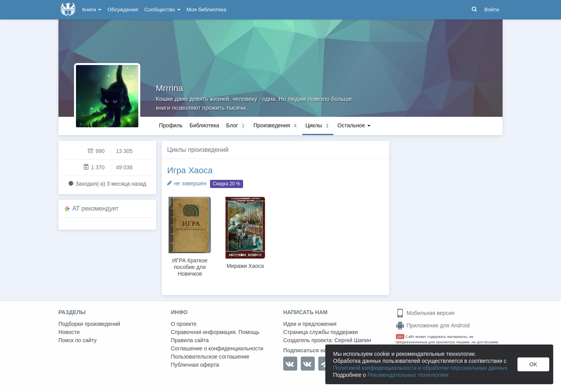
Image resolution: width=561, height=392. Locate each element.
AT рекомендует (96, 208)
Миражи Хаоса (245, 266)
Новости (69, 332)
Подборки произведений (89, 324)
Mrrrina (169, 88)
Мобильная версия (425, 313)
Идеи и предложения (310, 324)
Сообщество (162, 10)
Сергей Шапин (353, 340)
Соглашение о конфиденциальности (217, 348)
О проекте (184, 324)
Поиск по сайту (78, 340)
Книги (92, 10)
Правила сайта (190, 340)
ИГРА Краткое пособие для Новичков (190, 267)
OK (533, 364)
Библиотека (204, 125)
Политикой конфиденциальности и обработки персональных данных (420, 368)
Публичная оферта (195, 365)
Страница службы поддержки (320, 332)
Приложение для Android (433, 325)
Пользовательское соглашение (210, 357)
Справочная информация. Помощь (215, 332)
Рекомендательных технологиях (408, 375)
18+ (400, 337)
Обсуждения (123, 10)
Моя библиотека (206, 10)
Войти (492, 10)
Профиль (171, 125)
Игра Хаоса (190, 170)
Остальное (354, 125)
